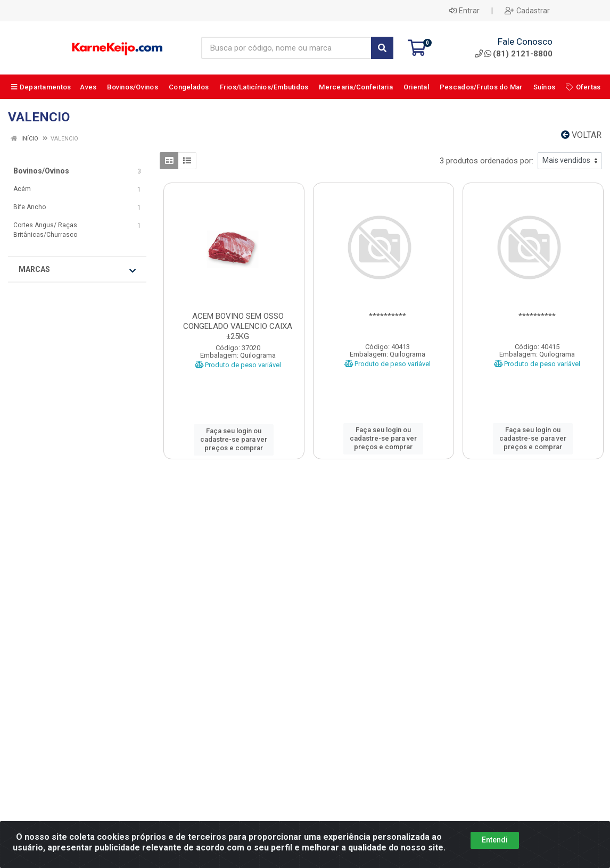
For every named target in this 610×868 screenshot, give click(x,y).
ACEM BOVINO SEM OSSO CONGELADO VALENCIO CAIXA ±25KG (238, 326)
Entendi (495, 847)
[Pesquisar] (382, 48)
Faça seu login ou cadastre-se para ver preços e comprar (234, 440)
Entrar (464, 11)
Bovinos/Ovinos (41, 171)
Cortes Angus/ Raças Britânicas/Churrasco (45, 230)
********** (388, 316)
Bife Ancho (30, 207)
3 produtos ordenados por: (487, 161)
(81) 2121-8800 (514, 54)
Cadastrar (527, 11)
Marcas (77, 270)
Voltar (581, 135)
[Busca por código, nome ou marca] (286, 48)
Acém (22, 189)
